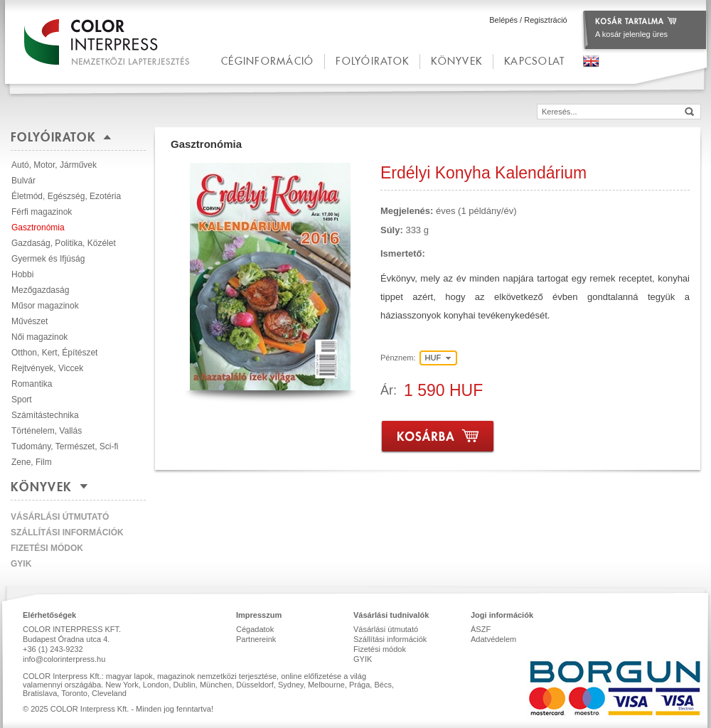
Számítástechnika (45, 415)
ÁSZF (481, 629)
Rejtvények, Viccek (47, 368)
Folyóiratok (372, 61)
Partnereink (256, 639)
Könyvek (456, 61)
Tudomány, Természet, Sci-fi (65, 446)
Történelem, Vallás (47, 431)
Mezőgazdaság (40, 290)
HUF (433, 358)
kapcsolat (534, 61)
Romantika (32, 384)
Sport (22, 400)
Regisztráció (546, 20)
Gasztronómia (38, 227)
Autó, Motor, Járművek (54, 165)
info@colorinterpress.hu (64, 659)
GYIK (21, 564)
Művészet (30, 321)
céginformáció (267, 61)
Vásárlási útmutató (60, 517)
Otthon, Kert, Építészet (54, 353)
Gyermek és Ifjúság (48, 259)
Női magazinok (39, 337)
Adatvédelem (493, 639)
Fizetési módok (47, 548)
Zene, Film (32, 462)
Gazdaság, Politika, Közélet (64, 243)
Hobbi (22, 274)
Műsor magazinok (45, 306)
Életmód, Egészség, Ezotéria (66, 196)
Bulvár (23, 181)
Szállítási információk (67, 532)
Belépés (503, 20)
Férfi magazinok (42, 212)
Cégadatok (255, 629)
